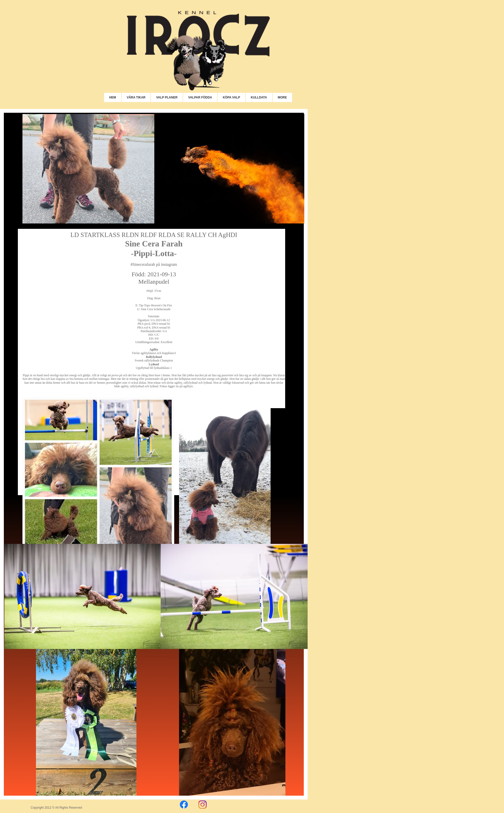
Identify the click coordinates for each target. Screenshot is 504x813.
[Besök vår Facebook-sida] (184, 805)
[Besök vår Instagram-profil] (203, 805)
